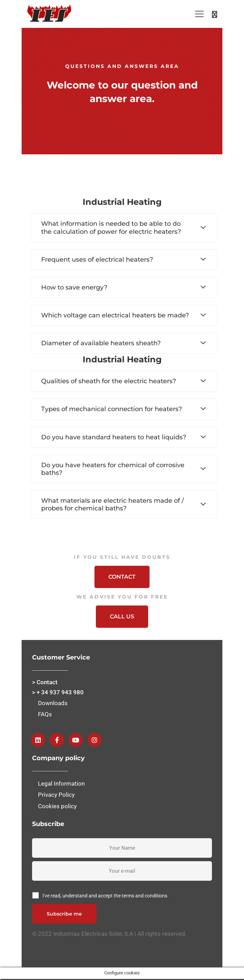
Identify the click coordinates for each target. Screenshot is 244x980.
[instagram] (94, 740)
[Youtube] (76, 740)
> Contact (45, 682)
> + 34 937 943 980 (58, 692)
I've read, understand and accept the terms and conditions (105, 896)
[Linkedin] (38, 740)
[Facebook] (57, 740)
